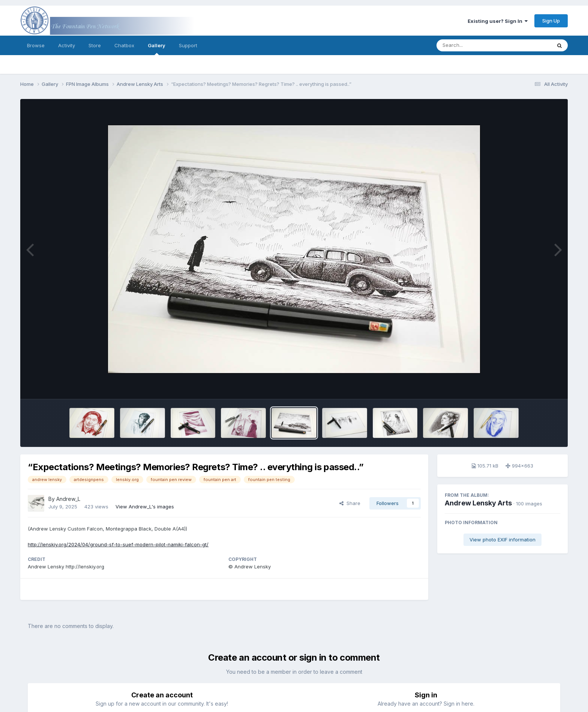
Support (188, 45)
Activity (67, 45)
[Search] (473, 45)
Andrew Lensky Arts (478, 503)
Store (95, 45)
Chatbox (124, 45)
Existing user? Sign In (498, 21)
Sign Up (551, 21)
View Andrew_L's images (145, 507)
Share (350, 503)
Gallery (157, 49)
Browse (36, 45)
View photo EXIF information (502, 540)
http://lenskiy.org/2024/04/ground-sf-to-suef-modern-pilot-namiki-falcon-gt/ (118, 544)
